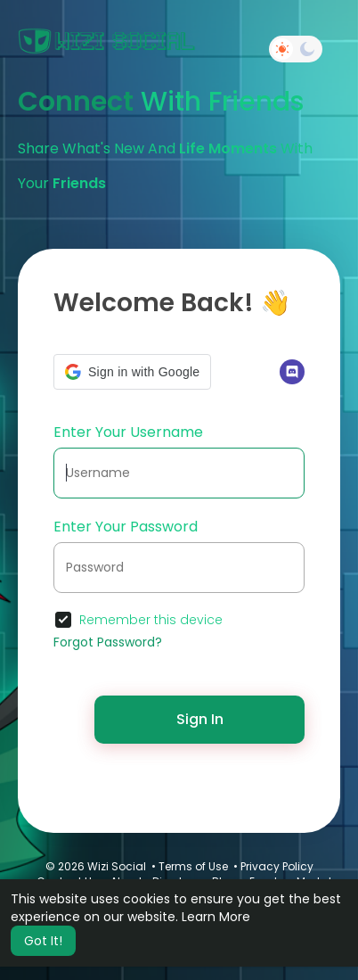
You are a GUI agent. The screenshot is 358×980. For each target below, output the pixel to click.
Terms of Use (193, 866)
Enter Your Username (128, 432)
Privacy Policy (277, 866)
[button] (132, 372)
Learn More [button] (216, 917)
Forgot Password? (108, 642)
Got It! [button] (43, 941)
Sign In (200, 719)
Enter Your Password (126, 527)
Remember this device (151, 620)
